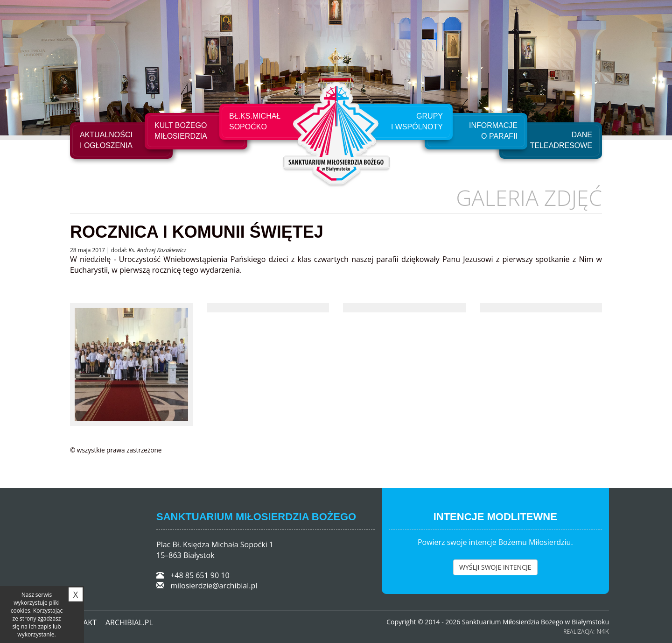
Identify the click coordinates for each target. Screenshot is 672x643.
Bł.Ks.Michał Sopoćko (255, 121)
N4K (603, 631)
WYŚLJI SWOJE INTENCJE (495, 567)
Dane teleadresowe (561, 140)
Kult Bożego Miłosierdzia (181, 131)
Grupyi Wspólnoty (417, 121)
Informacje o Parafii (493, 131)
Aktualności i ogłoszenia (106, 140)
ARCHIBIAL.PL (129, 622)
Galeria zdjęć (529, 198)
